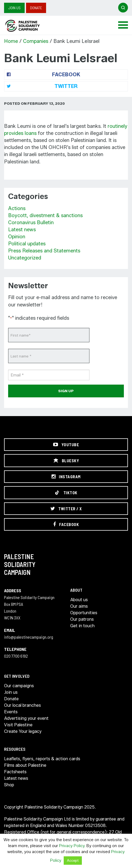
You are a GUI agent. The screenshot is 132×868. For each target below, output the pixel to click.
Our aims (79, 606)
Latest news (22, 230)
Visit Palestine (18, 725)
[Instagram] (66, 477)
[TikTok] (66, 493)
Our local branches (22, 705)
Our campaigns (19, 686)
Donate (36, 8)
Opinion (17, 237)
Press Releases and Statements (44, 251)
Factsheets (15, 772)
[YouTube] (66, 445)
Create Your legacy (23, 731)
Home (11, 41)
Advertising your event (26, 718)
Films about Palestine (25, 765)
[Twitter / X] (66, 509)
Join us (14, 8)
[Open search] (123, 8)
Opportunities (84, 613)
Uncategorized (25, 258)
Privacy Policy (72, 846)
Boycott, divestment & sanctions (45, 216)
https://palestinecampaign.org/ (28, 26)
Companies (36, 41)
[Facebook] (66, 524)
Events (11, 712)
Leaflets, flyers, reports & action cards (42, 759)
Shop (9, 785)
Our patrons (82, 619)
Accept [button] (73, 860)
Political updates (27, 244)
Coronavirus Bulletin (31, 223)
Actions (17, 208)
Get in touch (82, 626)
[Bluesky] (66, 461)
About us (79, 600)
